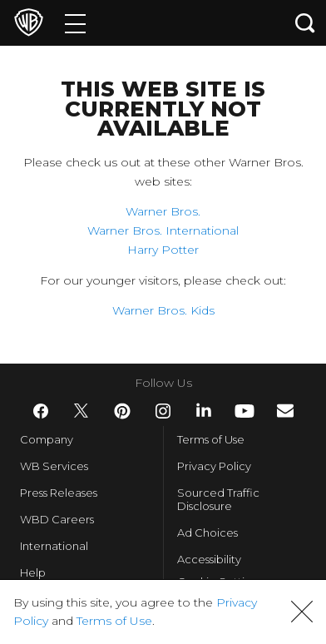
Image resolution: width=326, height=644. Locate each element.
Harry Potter (163, 250)
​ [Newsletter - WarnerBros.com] (285, 411)
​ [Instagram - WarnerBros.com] (163, 411)
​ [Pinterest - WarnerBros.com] (122, 411)
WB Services (54, 466)
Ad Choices (207, 533)
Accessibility (209, 559)
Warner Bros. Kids (163, 310)
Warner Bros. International (163, 230)
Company (47, 439)
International (54, 546)
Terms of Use (211, 439)
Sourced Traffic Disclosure (218, 499)
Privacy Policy (214, 466)
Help (33, 572)
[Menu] (75, 23)
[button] (302, 612)
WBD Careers (57, 519)
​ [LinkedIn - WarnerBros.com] (204, 410)
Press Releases (59, 493)
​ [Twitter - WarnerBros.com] (81, 411)
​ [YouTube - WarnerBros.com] (244, 411)
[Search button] (305, 23)
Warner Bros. (163, 211)
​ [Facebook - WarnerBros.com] (41, 411)
